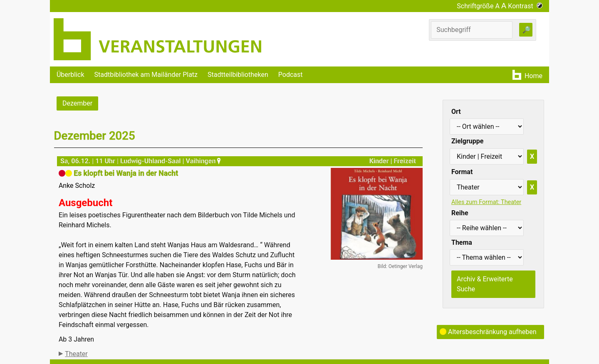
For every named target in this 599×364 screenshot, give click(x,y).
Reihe (460, 213)
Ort (456, 112)
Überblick (71, 75)
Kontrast (525, 6)
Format (462, 172)
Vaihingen (204, 161)
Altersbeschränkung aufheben (488, 332)
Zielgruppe (467, 141)
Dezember (77, 103)
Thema (462, 242)
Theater (76, 354)
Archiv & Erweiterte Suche (485, 284)
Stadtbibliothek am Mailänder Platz (146, 75)
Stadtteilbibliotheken (238, 75)
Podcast (291, 75)
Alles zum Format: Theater (486, 202)
